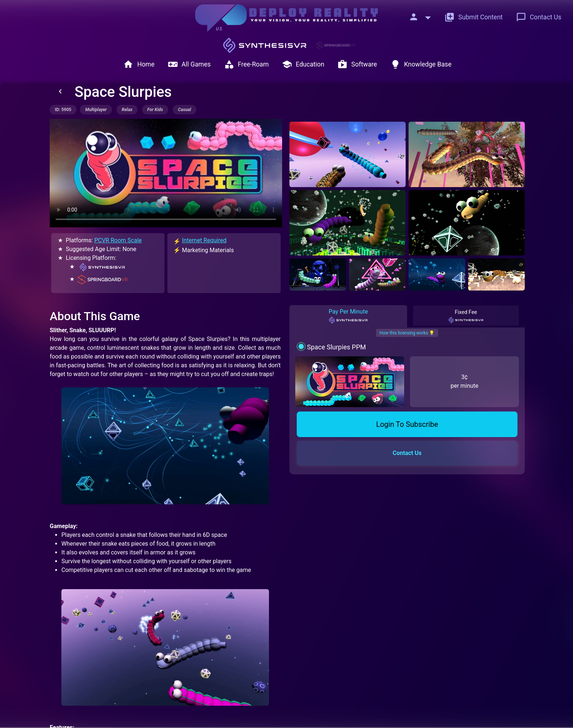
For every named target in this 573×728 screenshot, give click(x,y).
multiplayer (96, 110)
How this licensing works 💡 (407, 333)
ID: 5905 (63, 110)
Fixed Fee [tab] (466, 316)
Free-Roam (246, 64)
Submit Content (474, 17)
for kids (155, 110)
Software (357, 64)
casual (185, 110)
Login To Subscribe (407, 424)
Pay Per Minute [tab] (348, 316)
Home (139, 64)
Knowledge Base (421, 64)
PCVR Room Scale (118, 240)
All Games (189, 64)
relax (127, 110)
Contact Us (539, 17)
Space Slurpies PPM (336, 347)
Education (303, 64)
